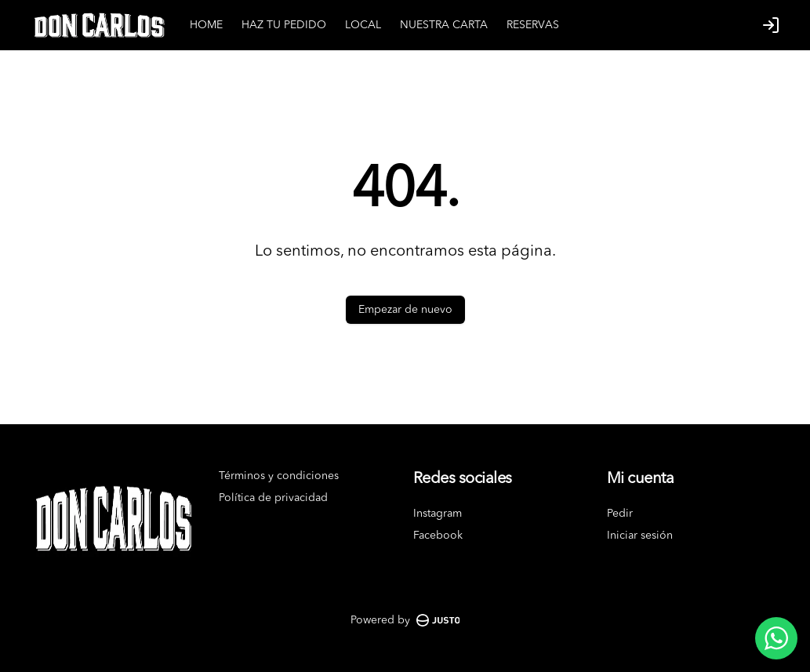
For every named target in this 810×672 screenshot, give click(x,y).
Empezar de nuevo (405, 310)
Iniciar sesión (640, 536)
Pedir (620, 514)
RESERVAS (533, 25)
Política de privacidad (273, 498)
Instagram (438, 514)
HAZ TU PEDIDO (284, 25)
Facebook (438, 536)
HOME (206, 25)
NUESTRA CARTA (444, 25)
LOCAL (363, 25)
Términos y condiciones (279, 476)
